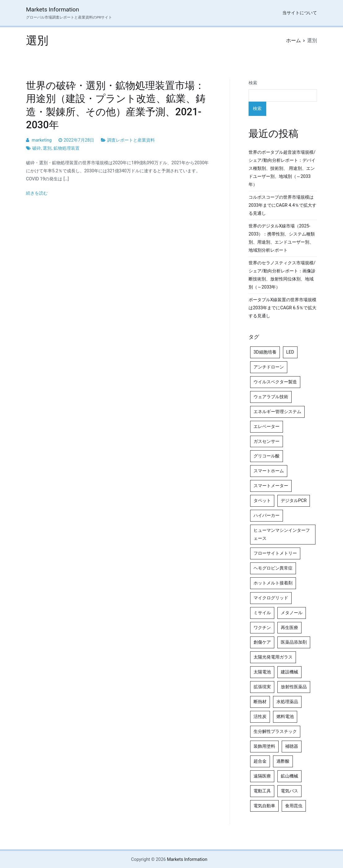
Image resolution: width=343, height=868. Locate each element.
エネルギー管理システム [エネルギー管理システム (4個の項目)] (277, 412)
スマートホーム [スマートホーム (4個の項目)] (269, 471)
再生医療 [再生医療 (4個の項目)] (289, 628)
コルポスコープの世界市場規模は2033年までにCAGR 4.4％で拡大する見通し (282, 205)
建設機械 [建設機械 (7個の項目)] (289, 672)
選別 (47, 148)
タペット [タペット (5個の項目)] (262, 501)
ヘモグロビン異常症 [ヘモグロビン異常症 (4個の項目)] (273, 568)
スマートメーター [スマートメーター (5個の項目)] (271, 486)
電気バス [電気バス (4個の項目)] (289, 791)
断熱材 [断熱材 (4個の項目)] (260, 702)
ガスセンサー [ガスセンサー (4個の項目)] (267, 441)
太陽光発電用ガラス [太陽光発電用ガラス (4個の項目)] (273, 657)
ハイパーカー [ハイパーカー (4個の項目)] (267, 516)
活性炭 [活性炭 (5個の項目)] (260, 717)
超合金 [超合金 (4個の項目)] (260, 761)
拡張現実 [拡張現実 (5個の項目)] (262, 687)
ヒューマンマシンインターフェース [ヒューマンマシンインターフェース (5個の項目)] (282, 534)
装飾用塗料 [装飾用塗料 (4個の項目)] (264, 746)
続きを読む (37, 193)
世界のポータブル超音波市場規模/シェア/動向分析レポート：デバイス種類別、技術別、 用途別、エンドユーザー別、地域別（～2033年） (282, 168)
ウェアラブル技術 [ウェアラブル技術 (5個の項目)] (271, 397)
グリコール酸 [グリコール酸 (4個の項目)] (267, 456)
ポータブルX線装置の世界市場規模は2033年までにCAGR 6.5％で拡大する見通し (282, 308)
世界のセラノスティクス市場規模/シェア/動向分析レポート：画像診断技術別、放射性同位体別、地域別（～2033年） (282, 275)
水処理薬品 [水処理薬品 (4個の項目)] (287, 702)
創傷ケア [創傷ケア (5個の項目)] (262, 642)
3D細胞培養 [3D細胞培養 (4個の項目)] (265, 352)
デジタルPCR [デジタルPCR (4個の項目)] (294, 501)
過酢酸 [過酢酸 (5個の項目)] (283, 761)
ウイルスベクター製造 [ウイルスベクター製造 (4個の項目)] (275, 382)
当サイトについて (300, 13)
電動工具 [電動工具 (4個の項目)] (262, 791)
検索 (253, 83)
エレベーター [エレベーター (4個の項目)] (267, 427)
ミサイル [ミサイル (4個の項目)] (262, 613)
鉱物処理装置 (67, 148)
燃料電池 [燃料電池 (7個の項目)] (285, 717)
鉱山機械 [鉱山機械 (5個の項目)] (289, 776)
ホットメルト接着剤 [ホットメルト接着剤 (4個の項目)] (273, 583)
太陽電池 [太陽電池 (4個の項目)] (262, 672)
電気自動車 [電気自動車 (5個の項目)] (264, 806)
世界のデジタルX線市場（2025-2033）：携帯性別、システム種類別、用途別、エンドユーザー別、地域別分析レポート (282, 238)
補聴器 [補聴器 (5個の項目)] (292, 746)
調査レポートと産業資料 (131, 140)
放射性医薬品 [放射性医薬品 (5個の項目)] (294, 687)
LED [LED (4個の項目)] (290, 352)
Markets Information (52, 9)
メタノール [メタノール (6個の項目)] (292, 613)
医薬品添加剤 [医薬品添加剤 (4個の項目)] (294, 642)
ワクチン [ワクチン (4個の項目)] (262, 628)
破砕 (37, 148)
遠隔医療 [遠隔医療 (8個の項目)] (262, 776)
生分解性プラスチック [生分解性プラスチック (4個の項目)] (275, 731)
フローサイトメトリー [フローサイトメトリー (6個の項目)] (275, 553)
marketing (42, 140)
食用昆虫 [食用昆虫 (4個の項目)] (294, 806)
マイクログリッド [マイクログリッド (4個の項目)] (271, 598)
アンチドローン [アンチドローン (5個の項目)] (269, 367)
